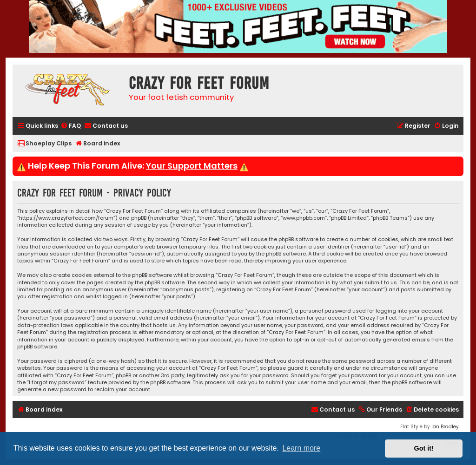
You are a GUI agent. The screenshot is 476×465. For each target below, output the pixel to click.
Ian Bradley (445, 427)
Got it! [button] (424, 448)
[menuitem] (71, 126)
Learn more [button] (301, 448)
